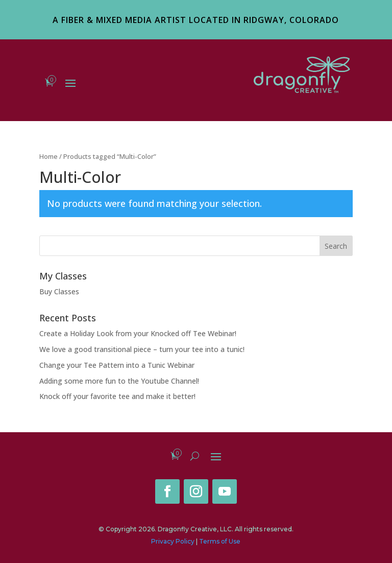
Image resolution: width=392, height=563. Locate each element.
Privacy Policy (173, 541)
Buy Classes (59, 291)
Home (48, 156)
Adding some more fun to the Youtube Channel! (119, 381)
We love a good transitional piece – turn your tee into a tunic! (142, 349)
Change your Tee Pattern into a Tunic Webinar (117, 365)
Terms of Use (220, 541)
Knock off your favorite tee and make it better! (117, 396)
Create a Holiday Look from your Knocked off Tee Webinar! (138, 333)
